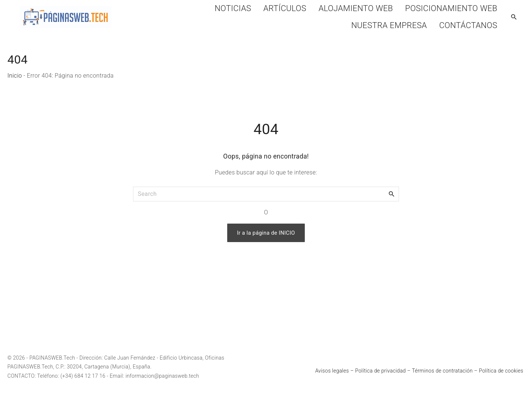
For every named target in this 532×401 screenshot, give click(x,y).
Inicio (15, 76)
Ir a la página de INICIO (266, 233)
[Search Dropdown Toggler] (514, 17)
